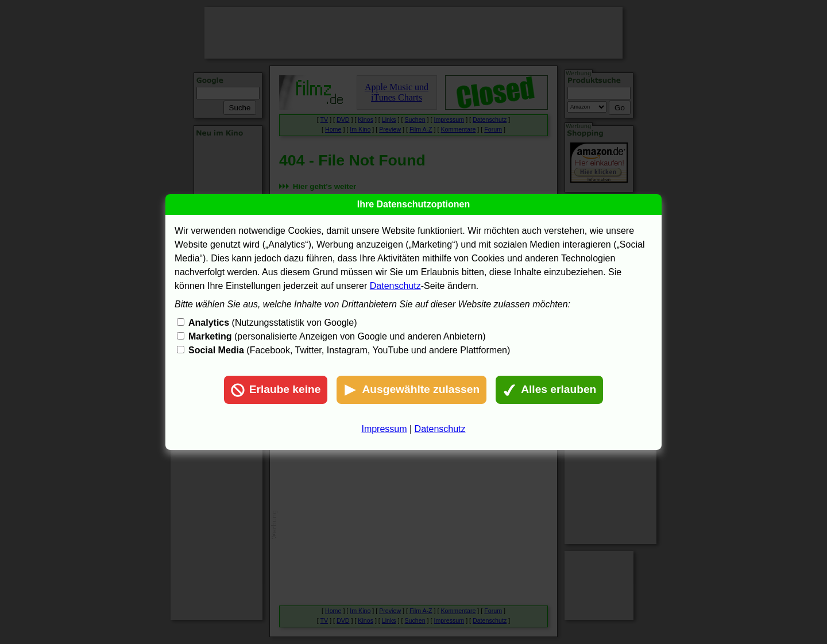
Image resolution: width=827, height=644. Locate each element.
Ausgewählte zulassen (411, 390)
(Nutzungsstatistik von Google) (273, 323)
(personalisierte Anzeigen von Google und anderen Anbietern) (337, 336)
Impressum (384, 429)
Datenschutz (395, 286)
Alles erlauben (549, 390)
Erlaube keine (276, 390)
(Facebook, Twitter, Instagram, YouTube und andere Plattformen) (349, 350)
